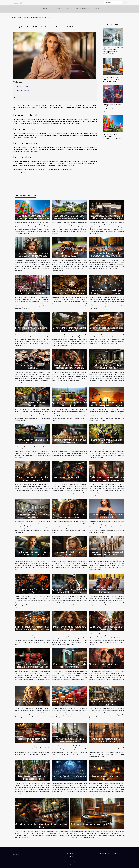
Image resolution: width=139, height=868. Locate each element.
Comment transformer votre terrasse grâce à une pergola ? (70, 329)
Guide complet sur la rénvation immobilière (32, 516)
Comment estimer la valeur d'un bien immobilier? (70, 441)
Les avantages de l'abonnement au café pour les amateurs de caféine (107, 217)
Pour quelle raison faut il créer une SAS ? (32, 591)
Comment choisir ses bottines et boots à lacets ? (107, 591)
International (57, 9)
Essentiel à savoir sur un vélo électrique (32, 404)
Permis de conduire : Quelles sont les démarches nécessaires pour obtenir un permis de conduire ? (32, 629)
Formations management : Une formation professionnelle (32, 778)
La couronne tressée (22, 90)
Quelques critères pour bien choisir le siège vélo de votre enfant (69, 591)
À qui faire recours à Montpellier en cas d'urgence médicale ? (107, 628)
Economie (43, 9)
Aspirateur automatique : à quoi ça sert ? (90, 824)
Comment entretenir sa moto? (66, 477)
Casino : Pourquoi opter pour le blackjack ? (32, 740)
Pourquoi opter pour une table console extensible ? (69, 740)
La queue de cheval (22, 86)
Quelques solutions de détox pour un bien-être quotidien (69, 404)
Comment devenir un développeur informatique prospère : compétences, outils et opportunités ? (107, 293)
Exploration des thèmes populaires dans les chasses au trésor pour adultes (70, 293)
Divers (97, 9)
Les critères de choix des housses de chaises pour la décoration (107, 553)
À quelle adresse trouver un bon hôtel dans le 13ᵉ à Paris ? (32, 292)
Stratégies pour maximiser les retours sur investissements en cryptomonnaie (112, 108)
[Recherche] (113, 2)
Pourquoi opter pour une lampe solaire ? (107, 778)
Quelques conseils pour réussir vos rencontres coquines (70, 516)
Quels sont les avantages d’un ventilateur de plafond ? (107, 367)
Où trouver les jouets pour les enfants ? (69, 553)
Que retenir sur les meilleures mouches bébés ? (69, 254)
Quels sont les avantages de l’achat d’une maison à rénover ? (107, 703)
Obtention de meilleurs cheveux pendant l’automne (107, 740)
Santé (69, 9)
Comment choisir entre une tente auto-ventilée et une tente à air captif (69, 217)
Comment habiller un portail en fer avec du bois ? (32, 441)
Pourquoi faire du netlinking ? (66, 702)
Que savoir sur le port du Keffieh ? (31, 702)
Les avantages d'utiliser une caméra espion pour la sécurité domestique (112, 79)
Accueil (14, 17)
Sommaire (20, 82)
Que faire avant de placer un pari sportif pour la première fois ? (42, 826)
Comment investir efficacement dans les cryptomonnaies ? (107, 329)
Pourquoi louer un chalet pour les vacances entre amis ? (32, 479)
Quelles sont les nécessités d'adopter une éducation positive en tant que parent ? (107, 405)
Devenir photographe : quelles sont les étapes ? (69, 628)
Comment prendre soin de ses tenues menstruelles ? (107, 516)
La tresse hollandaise (23, 94)
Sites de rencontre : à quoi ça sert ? (106, 664)
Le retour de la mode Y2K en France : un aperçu (32, 329)
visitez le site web (24, 121)
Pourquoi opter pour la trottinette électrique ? (107, 441)
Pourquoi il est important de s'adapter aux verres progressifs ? (107, 254)
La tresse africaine (22, 98)
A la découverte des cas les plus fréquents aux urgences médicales (32, 666)
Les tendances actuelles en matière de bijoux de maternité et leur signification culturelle (32, 256)
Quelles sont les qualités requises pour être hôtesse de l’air (32, 553)
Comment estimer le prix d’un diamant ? (32, 367)
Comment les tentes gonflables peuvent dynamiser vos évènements (113, 136)
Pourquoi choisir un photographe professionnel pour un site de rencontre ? (70, 368)
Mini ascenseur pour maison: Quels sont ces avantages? (69, 666)
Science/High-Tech (83, 9)
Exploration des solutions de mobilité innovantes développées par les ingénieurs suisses (113, 51)
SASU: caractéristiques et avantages (69, 776)
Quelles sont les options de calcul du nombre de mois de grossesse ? (107, 479)
